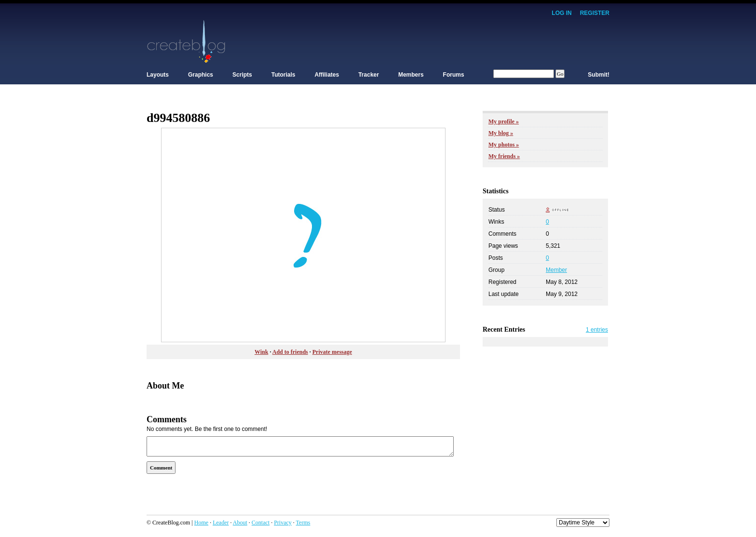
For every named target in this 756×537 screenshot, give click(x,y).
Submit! (599, 75)
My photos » (504, 145)
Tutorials (283, 75)
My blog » (501, 133)
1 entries (597, 330)
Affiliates (327, 75)
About (240, 523)
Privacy (283, 523)
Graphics (201, 75)
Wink (261, 352)
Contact (261, 523)
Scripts (242, 75)
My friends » (504, 156)
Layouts (158, 75)
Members (411, 75)
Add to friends (290, 352)
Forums (454, 75)
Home (201, 523)
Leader (221, 523)
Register (595, 13)
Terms (303, 523)
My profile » (504, 121)
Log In (561, 13)
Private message (332, 352)
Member (556, 270)
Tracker (369, 75)
